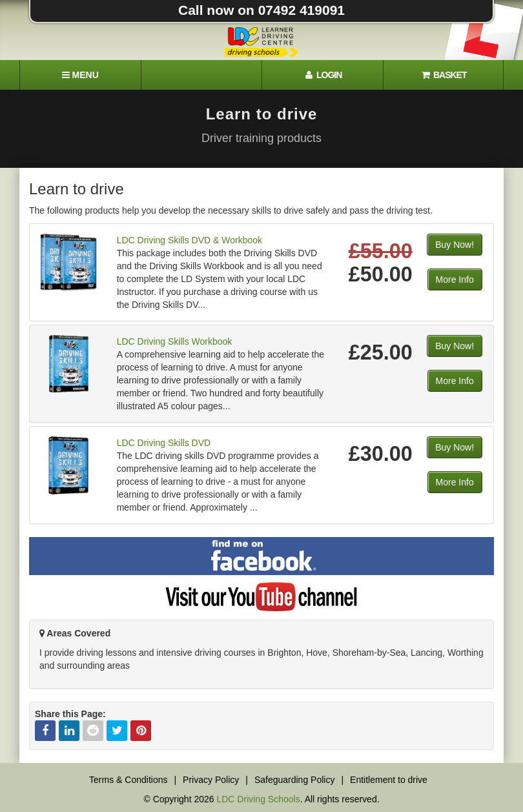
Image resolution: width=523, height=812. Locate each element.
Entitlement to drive (389, 780)
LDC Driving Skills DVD (164, 443)
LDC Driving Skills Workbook (175, 341)
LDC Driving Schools (258, 799)
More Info (455, 279)
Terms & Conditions (128, 780)
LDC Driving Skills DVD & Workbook (190, 240)
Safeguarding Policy (295, 780)
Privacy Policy (211, 780)
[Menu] (80, 75)
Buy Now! (455, 245)
